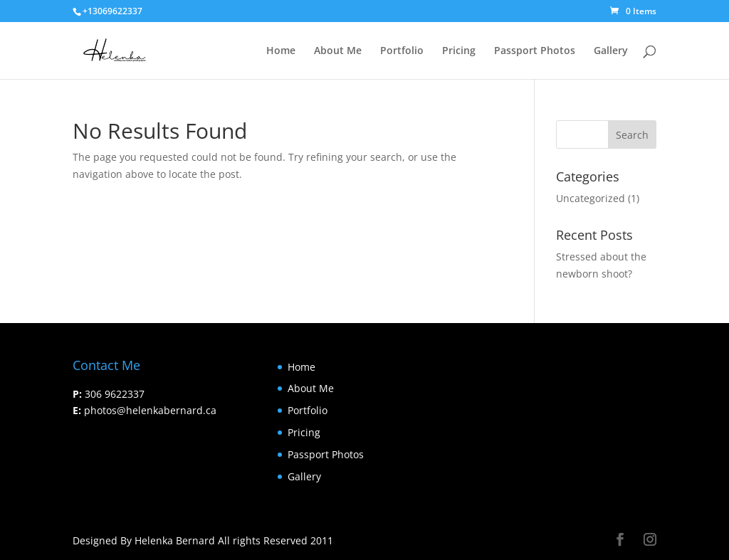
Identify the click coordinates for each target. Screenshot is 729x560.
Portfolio (402, 51)
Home (281, 51)
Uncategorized (591, 198)
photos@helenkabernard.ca (150, 410)
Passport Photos (535, 51)
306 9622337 (115, 394)
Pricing (459, 51)
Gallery (611, 51)
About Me (338, 51)
